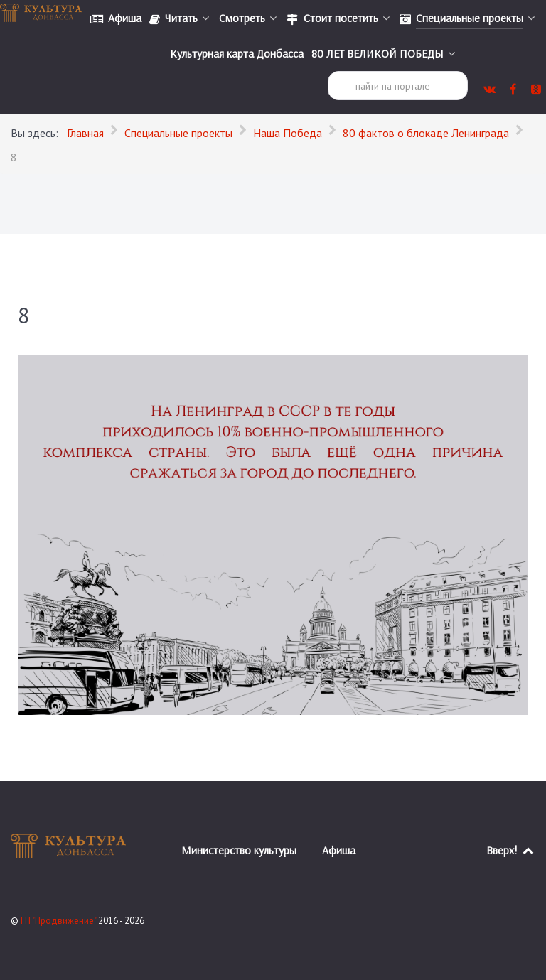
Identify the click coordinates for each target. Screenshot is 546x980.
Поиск (328, 71)
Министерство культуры (239, 850)
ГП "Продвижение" (59, 921)
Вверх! (511, 850)
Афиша (339, 850)
